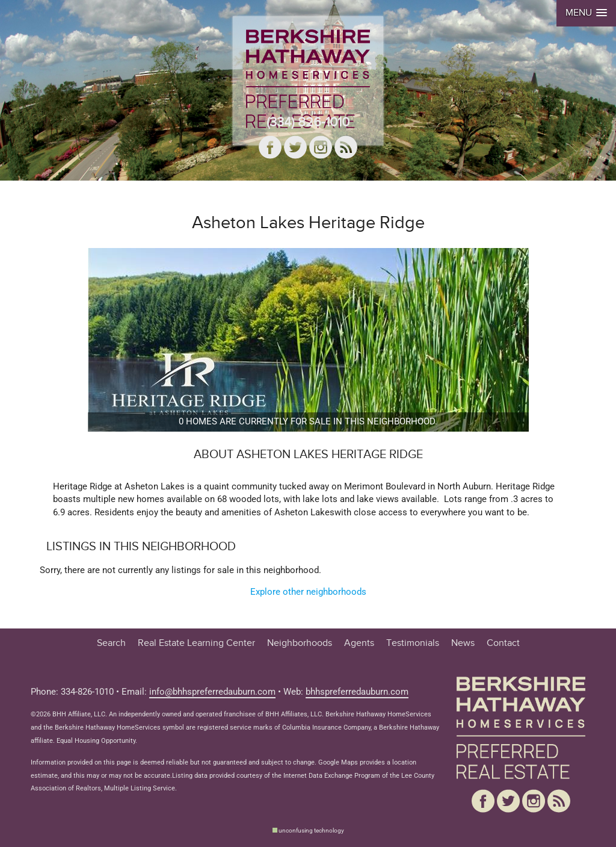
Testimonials (413, 643)
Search (111, 643)
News (463, 643)
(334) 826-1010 (308, 122)
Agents (359, 643)
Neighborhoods (300, 643)
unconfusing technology (311, 830)
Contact (503, 643)
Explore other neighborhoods (308, 592)
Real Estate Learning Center (196, 643)
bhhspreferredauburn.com (357, 692)
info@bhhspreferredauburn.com (212, 692)
